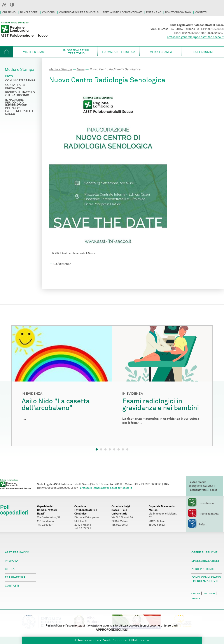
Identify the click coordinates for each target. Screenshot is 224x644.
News (80, 69)
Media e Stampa (60, 69)
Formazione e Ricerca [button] (119, 52)
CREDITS (196, 594)
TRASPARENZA (15, 577)
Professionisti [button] (203, 52)
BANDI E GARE (29, 13)
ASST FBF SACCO (17, 552)
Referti (198, 525)
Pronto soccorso (203, 514)
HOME (6, 52)
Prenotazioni (201, 503)
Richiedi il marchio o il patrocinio (20, 94)
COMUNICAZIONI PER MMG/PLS (79, 13)
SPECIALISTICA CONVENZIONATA (122, 13)
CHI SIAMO (9, 13)
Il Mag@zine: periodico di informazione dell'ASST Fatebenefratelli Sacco (19, 107)
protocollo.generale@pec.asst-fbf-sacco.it (195, 37)
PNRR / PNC (154, 13)
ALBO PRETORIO (203, 569)
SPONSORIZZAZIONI (205, 561)
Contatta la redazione (15, 86)
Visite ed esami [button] (34, 52)
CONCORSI (49, 13)
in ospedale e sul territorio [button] (76, 52)
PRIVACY (196, 599)
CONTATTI (201, 13)
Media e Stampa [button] (161, 52)
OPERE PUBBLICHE (204, 552)
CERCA (10, 569)
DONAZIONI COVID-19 (178, 13)
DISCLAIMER (209, 594)
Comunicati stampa (20, 80)
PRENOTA (11, 561)
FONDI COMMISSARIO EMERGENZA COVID (206, 579)
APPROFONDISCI (108, 630)
